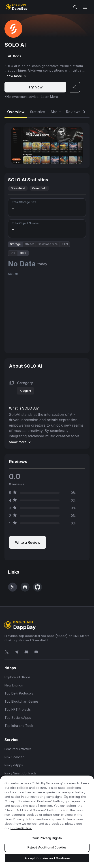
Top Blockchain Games (21, 701)
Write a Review (28, 542)
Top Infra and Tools (19, 726)
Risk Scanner (14, 757)
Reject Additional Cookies (47, 847)
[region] (47, 822)
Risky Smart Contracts (20, 773)
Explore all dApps (17, 677)
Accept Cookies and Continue (47, 858)
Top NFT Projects (18, 709)
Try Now (35, 87)
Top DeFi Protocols (19, 693)
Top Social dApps (18, 718)
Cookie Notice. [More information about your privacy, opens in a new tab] (21, 828)
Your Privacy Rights (47, 838)
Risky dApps (14, 765)
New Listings (14, 685)
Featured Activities (18, 749)
